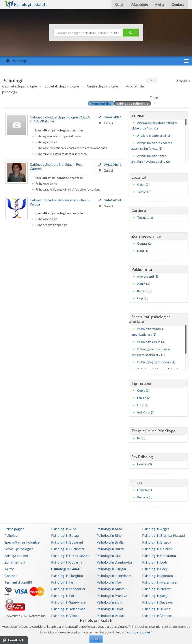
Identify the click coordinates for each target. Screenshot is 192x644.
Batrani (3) (144, 291)
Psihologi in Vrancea (157, 616)
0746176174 (112, 200)
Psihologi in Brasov (157, 542)
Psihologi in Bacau (65, 535)
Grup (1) (143, 405)
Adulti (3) (143, 284)
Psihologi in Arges (156, 529)
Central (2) (144, 243)
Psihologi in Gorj (155, 569)
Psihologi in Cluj (109, 556)
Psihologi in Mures (111, 589)
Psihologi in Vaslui (110, 616)
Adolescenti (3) (148, 276)
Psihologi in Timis (110, 609)
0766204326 (112, 117)
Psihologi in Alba (64, 529)
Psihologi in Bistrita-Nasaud (163, 535)
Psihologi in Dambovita (114, 562)
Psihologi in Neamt (157, 589)
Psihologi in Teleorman (68, 609)
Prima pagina (14, 529)
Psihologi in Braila (110, 542)
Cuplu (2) (143, 390)
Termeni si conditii (18, 582)
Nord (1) (143, 251)
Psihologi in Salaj (155, 596)
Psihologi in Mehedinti (68, 589)
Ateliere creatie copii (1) (154, 136)
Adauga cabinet (16, 556)
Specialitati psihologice (22, 542)
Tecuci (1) (144, 192)
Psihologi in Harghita (67, 576)
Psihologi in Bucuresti (67, 549)
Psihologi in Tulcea (156, 609)
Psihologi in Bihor (110, 535)
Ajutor (160, 4)
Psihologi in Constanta (159, 556)
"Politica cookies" (138, 632)
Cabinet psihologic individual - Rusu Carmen (57, 166)
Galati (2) (143, 185)
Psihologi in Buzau (110, 549)
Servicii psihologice (19, 549)
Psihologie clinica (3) (151, 342)
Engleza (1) (144, 490)
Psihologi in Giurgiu (111, 569)
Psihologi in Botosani (67, 542)
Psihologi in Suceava (157, 602)
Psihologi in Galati (66, 569)
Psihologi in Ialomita (158, 576)
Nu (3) (141, 438)
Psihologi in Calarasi (157, 549)
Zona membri (15, 562)
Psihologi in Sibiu (109, 602)
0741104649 (112, 165)
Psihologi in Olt (63, 596)
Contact (178, 4)
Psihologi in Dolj (154, 562)
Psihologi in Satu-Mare (68, 602)
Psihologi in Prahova (112, 596)
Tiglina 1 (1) (145, 217)
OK (96, 639)
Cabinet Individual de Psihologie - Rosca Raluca (60, 202)
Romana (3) (145, 497)
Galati (120, 4)
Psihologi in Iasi (63, 582)
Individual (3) (146, 412)
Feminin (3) (144, 464)
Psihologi (11, 535)
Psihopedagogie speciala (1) (156, 362)
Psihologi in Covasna (67, 562)
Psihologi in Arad (109, 529)
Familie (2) (144, 398)
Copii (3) (143, 298)
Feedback (16, 640)
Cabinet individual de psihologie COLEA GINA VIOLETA (60, 119)
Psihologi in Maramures (160, 582)
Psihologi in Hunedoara (114, 576)
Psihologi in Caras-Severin (71, 556)
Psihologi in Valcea (65, 616)
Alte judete (140, 4)
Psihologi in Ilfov (109, 582)
